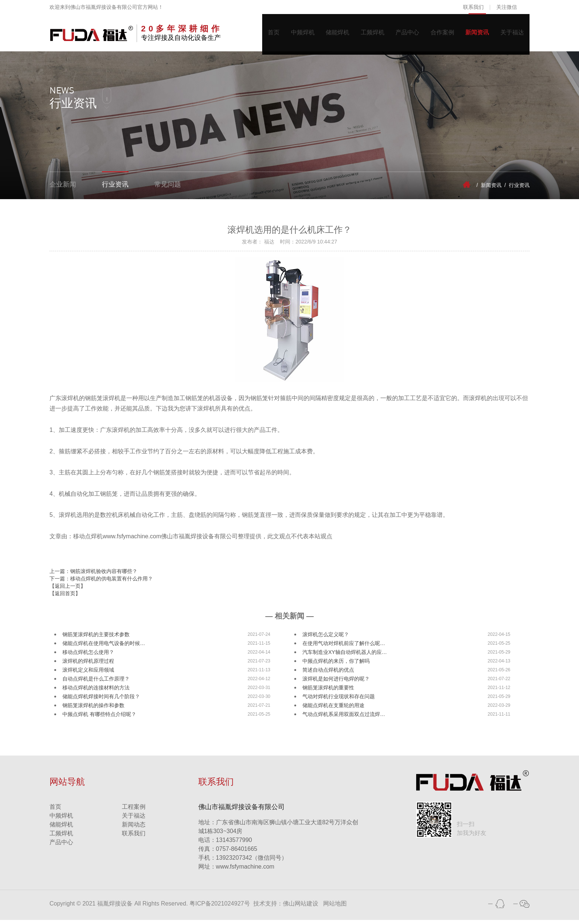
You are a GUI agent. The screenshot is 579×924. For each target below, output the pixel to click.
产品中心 (400, 35)
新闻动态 (134, 828)
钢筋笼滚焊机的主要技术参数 (96, 638)
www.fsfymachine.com (236, 871)
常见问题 (168, 189)
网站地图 (335, 908)
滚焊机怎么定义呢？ (326, 638)
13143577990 (225, 844)
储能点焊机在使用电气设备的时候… (104, 647)
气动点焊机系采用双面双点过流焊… (344, 718)
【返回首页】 (65, 597)
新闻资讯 (474, 35)
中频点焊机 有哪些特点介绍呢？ (99, 718)
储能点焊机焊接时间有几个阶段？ (101, 700)
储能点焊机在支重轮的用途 (333, 709)
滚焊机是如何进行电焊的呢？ (336, 683)
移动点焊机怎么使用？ (88, 656)
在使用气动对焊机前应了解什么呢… (344, 647)
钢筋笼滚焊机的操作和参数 (93, 709)
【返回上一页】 (68, 590)
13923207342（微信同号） (252, 862)
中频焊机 (289, 35)
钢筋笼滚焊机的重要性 (328, 692)
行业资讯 (115, 189)
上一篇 (93, 575)
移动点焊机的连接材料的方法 (96, 692)
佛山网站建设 (301, 908)
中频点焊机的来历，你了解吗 (336, 665)
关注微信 (507, 7)
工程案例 (134, 811)
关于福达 (511, 35)
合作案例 (437, 35)
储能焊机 (326, 35)
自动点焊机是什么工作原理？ (96, 683)
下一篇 (101, 582)
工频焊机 (363, 35)
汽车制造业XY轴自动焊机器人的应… (345, 656)
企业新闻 (63, 189)
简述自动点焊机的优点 (328, 674)
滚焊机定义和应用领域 (88, 674)
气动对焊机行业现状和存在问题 (339, 700)
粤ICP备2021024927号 (220, 908)
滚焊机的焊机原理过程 (88, 665)
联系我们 (473, 7)
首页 (258, 35)
